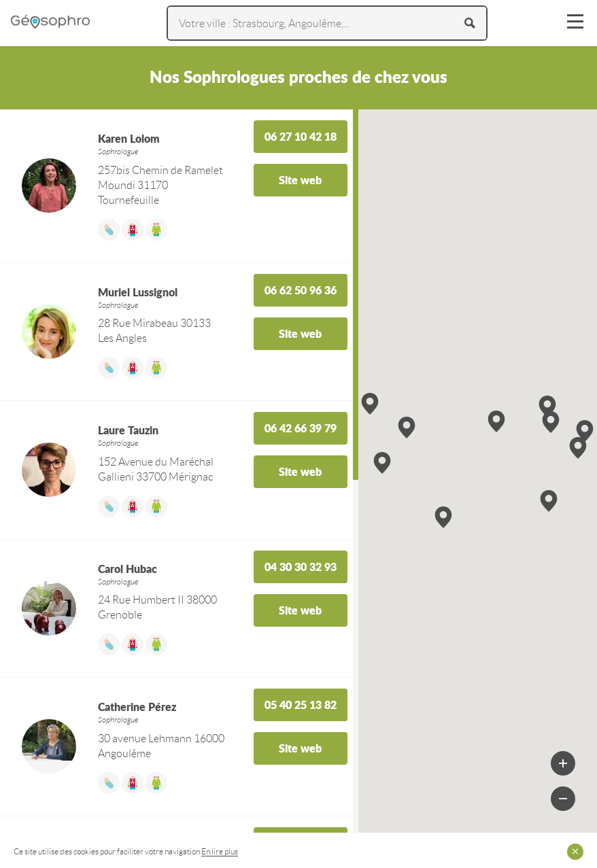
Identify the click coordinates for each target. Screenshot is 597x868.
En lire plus (220, 851)
